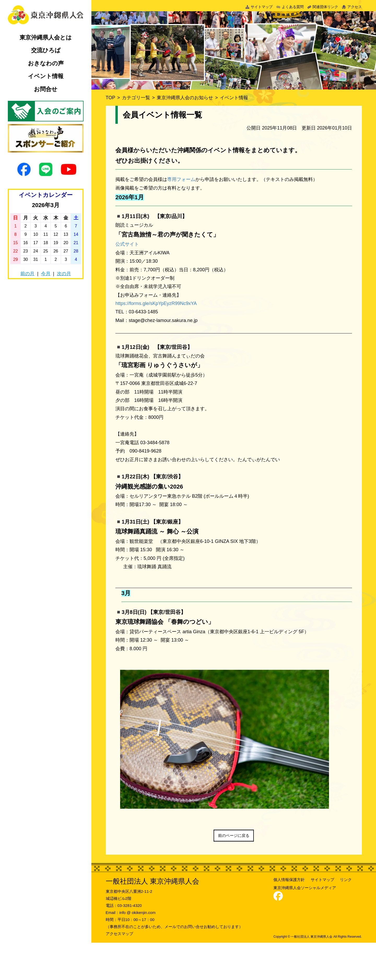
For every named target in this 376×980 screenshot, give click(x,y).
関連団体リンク (323, 7)
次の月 (64, 274)
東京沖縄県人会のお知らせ (185, 98)
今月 (46, 274)
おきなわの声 (46, 63)
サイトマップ (259, 7)
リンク (346, 917)
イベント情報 (46, 76)
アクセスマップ (119, 971)
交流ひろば (46, 50)
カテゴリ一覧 (136, 98)
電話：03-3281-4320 (124, 943)
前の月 (27, 274)
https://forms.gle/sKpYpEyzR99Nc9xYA (156, 303)
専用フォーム (181, 179)
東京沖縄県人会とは (46, 37)
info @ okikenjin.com (137, 950)
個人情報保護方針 (289, 917)
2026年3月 (46, 205)
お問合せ (46, 89)
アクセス (352, 7)
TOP (111, 98)
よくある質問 (290, 7)
